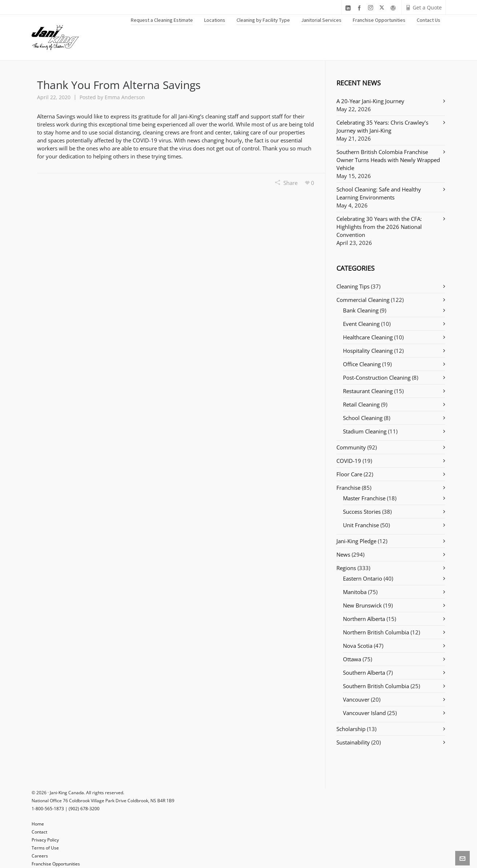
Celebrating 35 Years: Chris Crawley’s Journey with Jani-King (382, 126)
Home (38, 824)
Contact (39, 832)
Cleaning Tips (353, 286)
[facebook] (360, 8)
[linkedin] (349, 8)
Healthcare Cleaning (368, 337)
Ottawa (352, 659)
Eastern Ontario (363, 578)
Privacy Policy (45, 840)
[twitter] (383, 8)
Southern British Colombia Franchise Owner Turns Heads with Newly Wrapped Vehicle (388, 160)
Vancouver (356, 699)
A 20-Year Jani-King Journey (370, 101)
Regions (346, 568)
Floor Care (349, 474)
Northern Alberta (364, 619)
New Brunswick (362, 605)
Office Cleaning (362, 364)
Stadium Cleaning (365, 431)
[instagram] (372, 8)
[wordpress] (394, 8)
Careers (40, 856)
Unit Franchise (361, 525)
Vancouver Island (364, 713)
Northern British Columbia (376, 632)
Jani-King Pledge (356, 541)
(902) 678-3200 (84, 809)
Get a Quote (424, 7)
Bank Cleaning (361, 310)
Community (351, 447)
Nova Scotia (358, 646)
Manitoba (355, 592)
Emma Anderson (125, 97)
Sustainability (353, 742)
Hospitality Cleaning (368, 351)
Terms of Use (45, 848)
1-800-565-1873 (48, 809)
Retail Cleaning (361, 404)
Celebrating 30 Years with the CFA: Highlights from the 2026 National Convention (379, 227)
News (343, 554)
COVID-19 (349, 461)
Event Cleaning (361, 324)
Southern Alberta (364, 673)
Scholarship (351, 729)
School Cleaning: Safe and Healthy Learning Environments (379, 193)
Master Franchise (364, 498)
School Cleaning (363, 418)
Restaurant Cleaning (368, 391)
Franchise (348, 488)
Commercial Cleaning (363, 300)
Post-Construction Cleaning (377, 378)
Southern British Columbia (376, 686)
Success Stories (362, 512)
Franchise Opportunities (56, 864)
